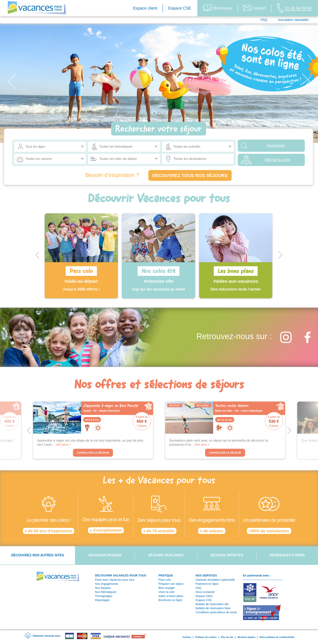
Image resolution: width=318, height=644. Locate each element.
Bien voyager (167, 588)
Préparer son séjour (171, 584)
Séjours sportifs (227, 555)
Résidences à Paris (287, 555)
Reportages (102, 600)
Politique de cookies (206, 637)
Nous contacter (205, 592)
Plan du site (227, 637)
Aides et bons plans (171, 596)
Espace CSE (180, 8)
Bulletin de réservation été (212, 604)
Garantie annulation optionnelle (215, 580)
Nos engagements (106, 584)
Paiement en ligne (207, 584)
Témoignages (104, 596)
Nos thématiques (106, 592)
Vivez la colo (166, 592)
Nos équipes (103, 588)
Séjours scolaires (166, 555)
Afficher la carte (277, 160)
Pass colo (165, 580)
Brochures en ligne (170, 600)
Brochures (218, 8)
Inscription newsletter (294, 20)
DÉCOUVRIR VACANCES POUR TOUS (120, 575)
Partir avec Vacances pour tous (115, 580)
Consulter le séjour (93, 453)
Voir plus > (63, 445)
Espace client (145, 8)
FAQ (264, 20)
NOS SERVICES (206, 575)
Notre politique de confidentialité (277, 637)
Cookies (187, 637)
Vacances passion (105, 555)
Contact (254, 8)
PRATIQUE (166, 575)
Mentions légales (246, 637)
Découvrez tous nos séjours (190, 175)
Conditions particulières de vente (216, 612)
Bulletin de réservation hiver (213, 608)
